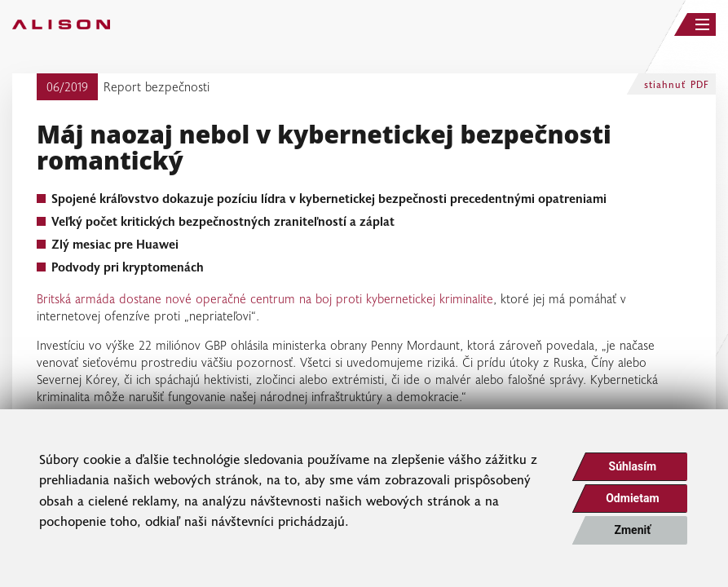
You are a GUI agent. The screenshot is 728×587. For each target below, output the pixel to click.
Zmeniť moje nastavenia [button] (633, 534)
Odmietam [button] (632, 498)
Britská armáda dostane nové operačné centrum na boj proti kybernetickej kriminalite (265, 298)
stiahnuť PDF (677, 84)
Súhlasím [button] (633, 466)
